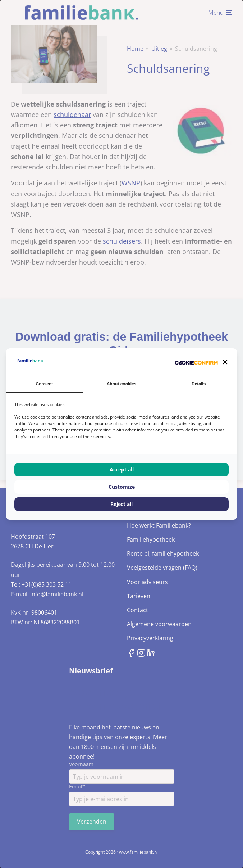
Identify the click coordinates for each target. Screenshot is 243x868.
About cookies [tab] (122, 384)
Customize (122, 487)
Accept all (122, 469)
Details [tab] (199, 384)
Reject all (121, 504)
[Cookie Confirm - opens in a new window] (196, 362)
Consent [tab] (44, 384)
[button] (225, 362)
